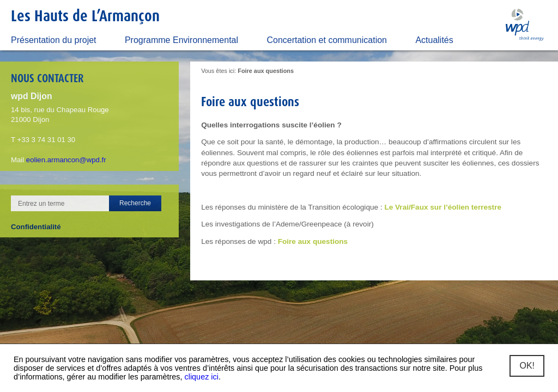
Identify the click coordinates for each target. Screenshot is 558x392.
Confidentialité (36, 227)
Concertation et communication (327, 40)
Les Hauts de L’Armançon (85, 16)
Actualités (434, 40)
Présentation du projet (54, 40)
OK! (527, 366)
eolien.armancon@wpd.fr (66, 160)
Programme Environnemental (181, 40)
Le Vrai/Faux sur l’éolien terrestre (443, 207)
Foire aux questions (313, 241)
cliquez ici (202, 377)
